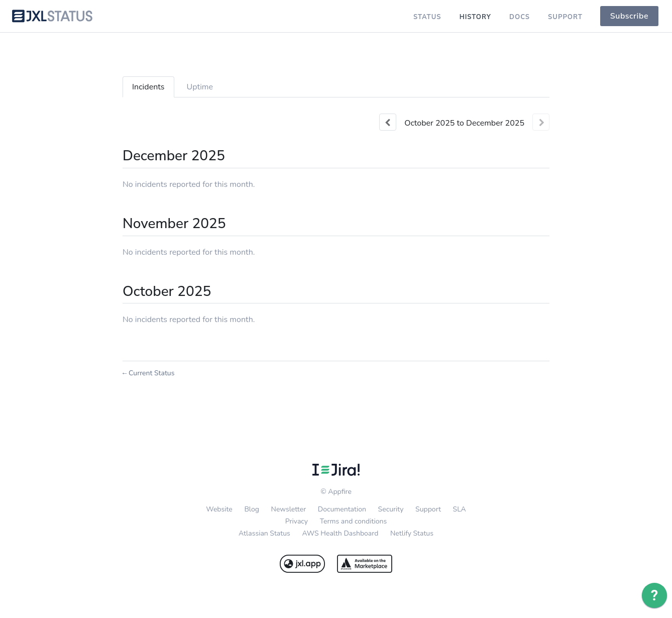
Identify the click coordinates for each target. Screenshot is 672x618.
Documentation (342, 509)
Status (427, 17)
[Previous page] (388, 122)
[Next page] (541, 122)
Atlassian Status (264, 533)
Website (219, 509)
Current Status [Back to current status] (148, 373)
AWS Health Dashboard (340, 533)
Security (391, 509)
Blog (252, 509)
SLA (460, 509)
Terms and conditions (354, 521)
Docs (520, 17)
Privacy (297, 521)
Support (565, 17)
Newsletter (289, 509)
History (475, 17)
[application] (654, 598)
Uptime (200, 87)
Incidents (148, 87)
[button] (629, 16)
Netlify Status (412, 533)
